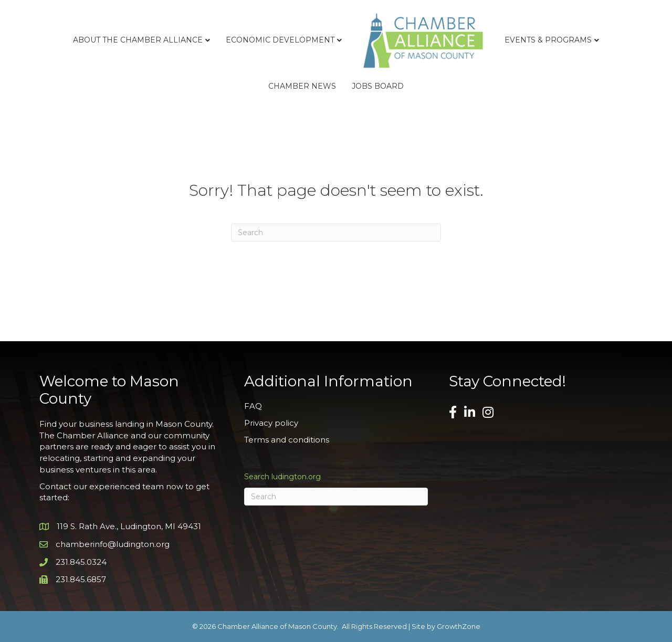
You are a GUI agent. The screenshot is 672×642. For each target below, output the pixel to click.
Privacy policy (271, 423)
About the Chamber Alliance (138, 40)
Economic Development (280, 40)
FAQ (253, 406)
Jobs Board (378, 86)
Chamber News (302, 86)
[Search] (336, 233)
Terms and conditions (287, 440)
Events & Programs (548, 40)
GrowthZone (459, 626)
